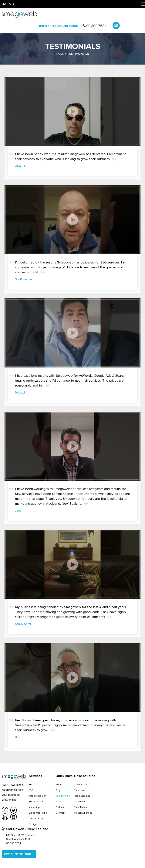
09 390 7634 (96, 26)
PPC (31, 790)
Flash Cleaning (82, 796)
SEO (31, 785)
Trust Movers (81, 807)
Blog (58, 790)
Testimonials (63, 796)
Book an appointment (19, 853)
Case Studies (81, 785)
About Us (61, 785)
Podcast (60, 807)
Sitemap (60, 813)
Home (60, 54)
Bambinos (80, 790)
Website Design (37, 796)
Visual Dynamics (83, 813)
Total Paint (80, 802)
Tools (59, 802)
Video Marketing (38, 813)
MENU (9, 4)
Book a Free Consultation (59, 26)
